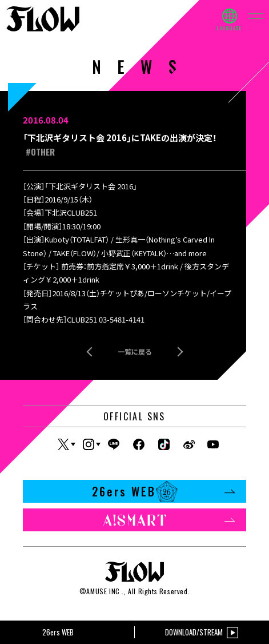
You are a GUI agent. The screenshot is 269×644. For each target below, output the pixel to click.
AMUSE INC (103, 591)
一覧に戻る (135, 351)
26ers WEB (164, 491)
